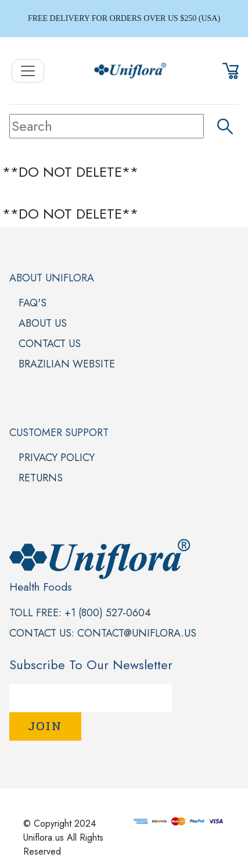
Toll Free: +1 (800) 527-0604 (80, 613)
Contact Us (50, 344)
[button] (231, 69)
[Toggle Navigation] (28, 71)
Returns (41, 478)
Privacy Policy (57, 458)
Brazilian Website (67, 364)
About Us (43, 323)
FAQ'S (33, 303)
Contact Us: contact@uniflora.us (103, 633)
